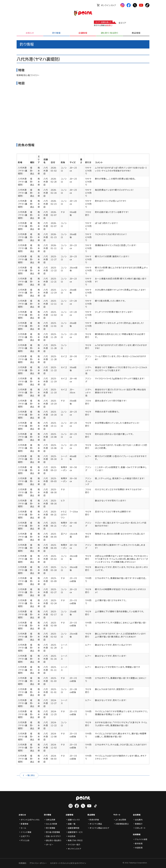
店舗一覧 (71, 824)
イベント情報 (25, 832)
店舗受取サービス (74, 832)
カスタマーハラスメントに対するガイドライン (68, 863)
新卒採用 (138, 843)
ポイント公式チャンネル (29, 820)
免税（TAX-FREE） (74, 840)
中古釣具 (71, 836)
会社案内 (138, 820)
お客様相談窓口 (121, 824)
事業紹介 (138, 824)
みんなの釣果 (51, 824)
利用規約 (23, 863)
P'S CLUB (24, 840)
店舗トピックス (73, 820)
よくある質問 (120, 820)
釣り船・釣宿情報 (52, 832)
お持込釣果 (50, 820)
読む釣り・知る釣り (53, 840)
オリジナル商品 (95, 824)
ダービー (49, 845)
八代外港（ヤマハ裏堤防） (23, 171)
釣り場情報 (50, 828)
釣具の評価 (93, 820)
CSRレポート (139, 828)
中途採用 (138, 848)
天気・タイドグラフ (52, 836)
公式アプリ (24, 836)
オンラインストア (106, 5)
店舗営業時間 (72, 828)
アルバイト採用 (140, 839)
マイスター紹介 (73, 845)
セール (22, 828)
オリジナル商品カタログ (98, 828)
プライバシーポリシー (38, 863)
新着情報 (24, 824)
